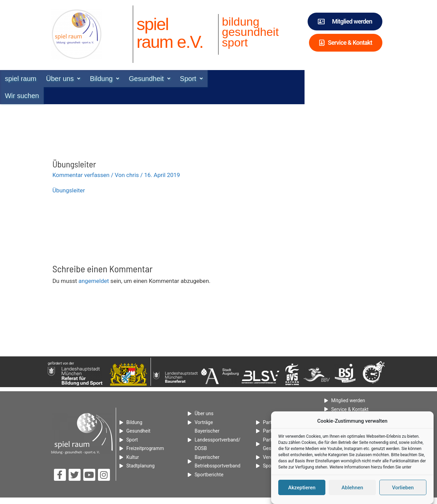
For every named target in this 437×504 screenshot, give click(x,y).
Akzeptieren (302, 489)
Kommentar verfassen (81, 158)
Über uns (112, 79)
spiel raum (69, 79)
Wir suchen (280, 79)
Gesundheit (199, 79)
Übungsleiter (68, 173)
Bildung (154, 79)
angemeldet (94, 264)
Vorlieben (403, 489)
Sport (242, 79)
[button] (112, 79)
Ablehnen (352, 489)
